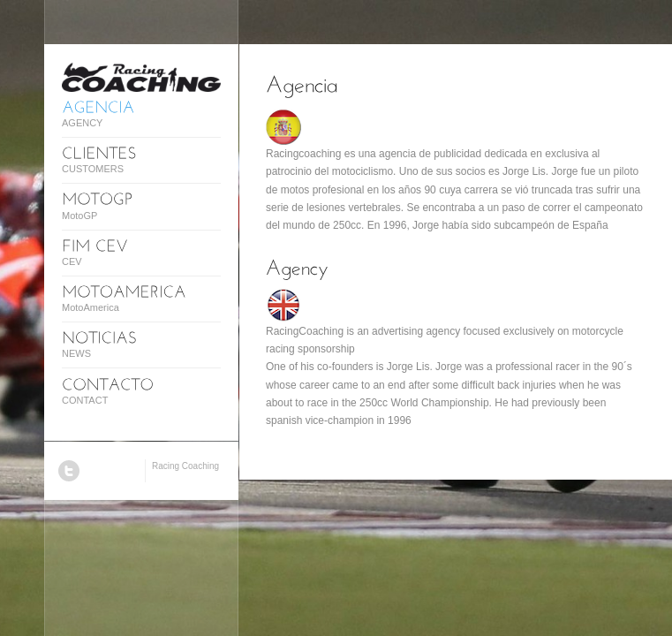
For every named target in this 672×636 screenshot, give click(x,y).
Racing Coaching (185, 466)
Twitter (69, 471)
